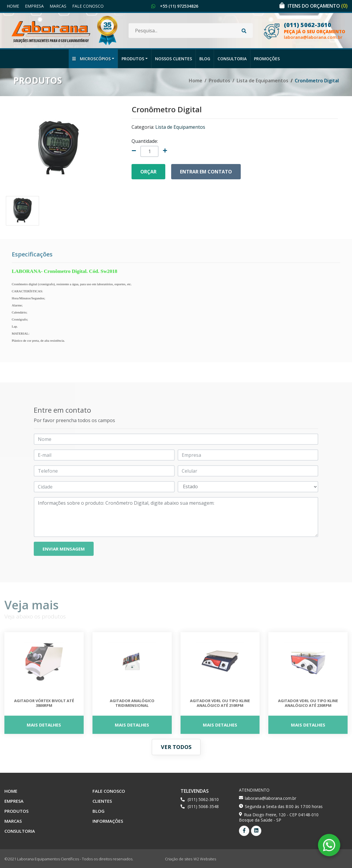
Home (13, 6)
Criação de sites (179, 859)
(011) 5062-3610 (308, 25)
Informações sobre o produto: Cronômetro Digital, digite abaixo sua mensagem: (176, 517)
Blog (205, 59)
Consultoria (232, 59)
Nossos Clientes (174, 59)
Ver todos (176, 747)
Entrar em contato (206, 172)
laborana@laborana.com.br (313, 37)
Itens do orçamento (318, 6)
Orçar (148, 172)
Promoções (267, 59)
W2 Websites (205, 859)
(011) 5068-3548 (203, 806)
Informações (108, 821)
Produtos (133, 59)
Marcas (58, 6)
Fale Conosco (88, 6)
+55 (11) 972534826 (179, 6)
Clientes (102, 801)
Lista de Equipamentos (262, 81)
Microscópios (91, 59)
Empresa (34, 6)
